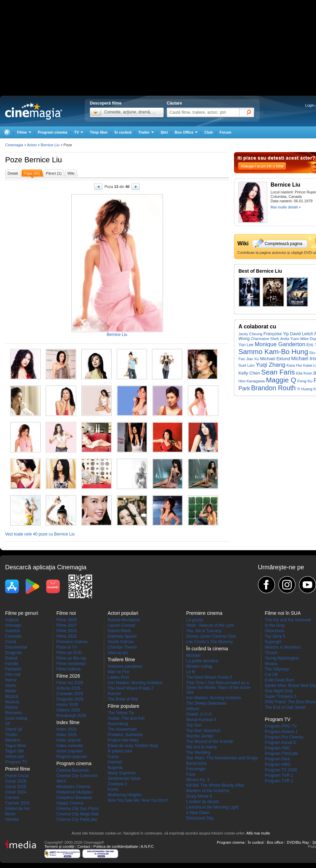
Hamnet (115, 762)
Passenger (196, 769)
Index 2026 (66, 729)
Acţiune (12, 620)
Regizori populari (72, 757)
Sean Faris (278, 372)
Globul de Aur (18, 809)
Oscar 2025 (16, 787)
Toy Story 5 (275, 636)
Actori (32, 145)
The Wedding (198, 752)
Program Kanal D (280, 743)
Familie (12, 664)
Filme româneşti (71, 664)
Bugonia (115, 768)
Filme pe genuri (22, 613)
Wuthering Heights (125, 795)
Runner (114, 694)
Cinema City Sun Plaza (77, 809)
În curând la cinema (207, 649)
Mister (11, 691)
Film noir (13, 675)
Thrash (271, 653)
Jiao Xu (253, 359)
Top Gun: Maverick (203, 731)
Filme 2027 (66, 625)
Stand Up (14, 729)
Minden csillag (199, 666)
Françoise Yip (276, 334)
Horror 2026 (67, 705)
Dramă (11, 658)
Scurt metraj (16, 718)
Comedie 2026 (70, 694)
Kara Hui (294, 365)
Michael (193, 655)
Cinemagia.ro (34, 111)
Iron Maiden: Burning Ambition (135, 683)
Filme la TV (67, 647)
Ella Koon (304, 373)
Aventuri (13, 631)
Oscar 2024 (16, 792)
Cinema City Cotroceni (77, 776)
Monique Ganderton (280, 344)
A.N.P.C (147, 846)
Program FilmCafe (281, 754)
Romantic (14, 713)
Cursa (113, 757)
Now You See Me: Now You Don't (138, 800)
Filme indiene (68, 669)
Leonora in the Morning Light (212, 807)
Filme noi (66, 613)
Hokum (193, 709)
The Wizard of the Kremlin (210, 742)
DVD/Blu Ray (298, 842)
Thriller (11, 735)
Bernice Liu (43, 160)
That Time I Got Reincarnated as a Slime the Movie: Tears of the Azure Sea (218, 688)
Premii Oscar (17, 776)
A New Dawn (198, 813)
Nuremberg (118, 724)
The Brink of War (123, 699)
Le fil (190, 672)
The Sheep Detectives (206, 703)
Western (13, 740)
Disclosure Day (200, 818)
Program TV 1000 (281, 770)
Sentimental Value (124, 778)
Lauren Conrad (121, 625)
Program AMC (278, 748)
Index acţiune (68, 740)
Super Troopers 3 (281, 696)
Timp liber (99, 132)
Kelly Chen (249, 373)
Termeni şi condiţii (59, 846)
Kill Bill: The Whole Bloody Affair (215, 785)
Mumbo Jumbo (200, 736)
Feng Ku (305, 381)
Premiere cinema (72, 642)
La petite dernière (202, 661)
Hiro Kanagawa (252, 381)
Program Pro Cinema (284, 737)
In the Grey (275, 625)
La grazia (195, 620)
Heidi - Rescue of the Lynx (210, 625)
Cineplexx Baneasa (74, 798)
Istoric (11, 686)
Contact (84, 846)
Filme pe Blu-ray (71, 658)
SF (8, 724)
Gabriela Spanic (122, 636)
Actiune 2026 (68, 688)
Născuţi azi (118, 653)
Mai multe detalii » (286, 207)
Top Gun (194, 725)
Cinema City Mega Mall (78, 814)
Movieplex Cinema (73, 787)
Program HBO (278, 764)
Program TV (16, 762)
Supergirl (273, 642)
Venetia (12, 819)
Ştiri (164, 132)
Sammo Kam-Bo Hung (273, 352)
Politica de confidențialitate (115, 846)
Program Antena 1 (281, 732)
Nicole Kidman (121, 642)
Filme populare (123, 706)
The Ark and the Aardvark (288, 620)
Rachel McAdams (124, 620)
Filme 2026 (66, 631)
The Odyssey (277, 669)
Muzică (12, 696)
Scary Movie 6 (199, 796)
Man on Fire (119, 672)
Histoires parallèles (125, 666)
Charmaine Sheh (265, 339)
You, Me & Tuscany (204, 631)
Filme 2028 (66, 620)
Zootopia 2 (117, 784)
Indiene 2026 (68, 710)
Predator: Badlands (125, 735)
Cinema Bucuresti (73, 770)
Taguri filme (16, 746)
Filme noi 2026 (70, 683)
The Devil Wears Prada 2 (130, 688)
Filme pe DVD (69, 653)
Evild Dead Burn (280, 680)
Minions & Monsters (283, 647)
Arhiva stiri (15, 757)
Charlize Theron (122, 647)
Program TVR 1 (279, 775)
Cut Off (271, 675)
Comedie (13, 636)
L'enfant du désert (203, 802)
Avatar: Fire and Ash (126, 718)
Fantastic (13, 669)
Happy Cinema (70, 803)
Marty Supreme (122, 773)
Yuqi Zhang (271, 365)
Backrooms (196, 763)
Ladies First (118, 677)
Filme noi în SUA (283, 613)
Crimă (11, 642)
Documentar (16, 647)
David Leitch (302, 334)
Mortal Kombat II (201, 720)
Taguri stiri (15, 751)
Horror (11, 680)
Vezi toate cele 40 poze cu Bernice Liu (40, 534)
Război (11, 707)
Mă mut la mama (201, 747)
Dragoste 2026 (70, 699)
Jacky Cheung (250, 334)
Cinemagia (14, 145)
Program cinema (53, 132)
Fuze (191, 774)
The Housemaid (122, 729)
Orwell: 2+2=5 (199, 714)
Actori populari (70, 751)
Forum (225, 132)
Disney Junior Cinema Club (211, 636)
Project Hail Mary (123, 740)
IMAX (61, 781)
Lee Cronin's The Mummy (210, 642)
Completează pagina (284, 244)
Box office (275, 842)
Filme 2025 (66, 636)
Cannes (12, 798)
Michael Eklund (275, 359)
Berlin (10, 814)
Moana (271, 664)
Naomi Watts (119, 631)
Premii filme (18, 769)
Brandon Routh (273, 388)
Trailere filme (121, 660)
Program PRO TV (281, 726)
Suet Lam (246, 365)
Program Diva (277, 759)
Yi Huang (305, 389)
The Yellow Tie (121, 713)
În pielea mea (120, 751)
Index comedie (70, 746)
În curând (123, 132)
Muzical (12, 702)
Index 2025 (66, 735)
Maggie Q (281, 380)
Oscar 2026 (16, 781)
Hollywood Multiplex (74, 792)
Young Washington (282, 658)
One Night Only (279, 691)
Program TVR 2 (279, 781)
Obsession (274, 631)
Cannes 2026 (17, 803)
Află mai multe (258, 833)
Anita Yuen (290, 339)
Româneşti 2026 (71, 716)
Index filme (68, 722)
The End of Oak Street (285, 707)
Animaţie (13, 625)
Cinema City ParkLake (77, 819)
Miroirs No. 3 (198, 780)
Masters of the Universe (208, 791)
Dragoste (13, 653)
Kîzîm (113, 789)
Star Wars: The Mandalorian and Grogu (222, 758)
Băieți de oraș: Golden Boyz (133, 746)
